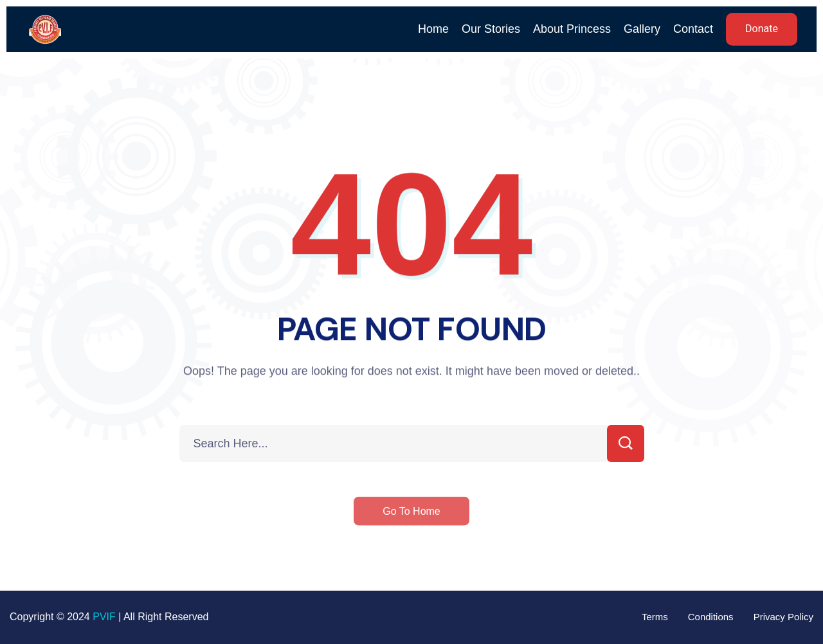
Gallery (642, 29)
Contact (693, 29)
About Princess (572, 29)
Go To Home (411, 519)
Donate (762, 29)
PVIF (104, 617)
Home (433, 29)
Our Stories (491, 29)
